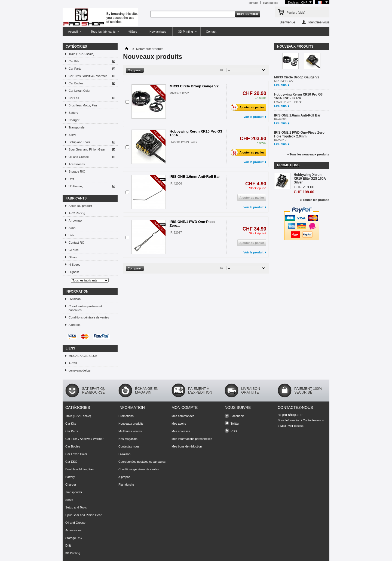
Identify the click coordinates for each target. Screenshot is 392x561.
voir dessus (296, 426)
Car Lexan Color (79, 91)
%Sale (133, 32)
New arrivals (158, 32)
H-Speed (74, 265)
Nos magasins (128, 439)
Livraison (75, 299)
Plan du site (126, 485)
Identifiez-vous (319, 22)
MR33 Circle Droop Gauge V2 (194, 86)
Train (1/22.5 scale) (81, 54)
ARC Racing (77, 213)
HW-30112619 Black (183, 142)
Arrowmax (75, 220)
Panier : (296, 13)
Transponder (77, 127)
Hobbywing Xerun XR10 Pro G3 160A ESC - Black (298, 96)
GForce (74, 250)
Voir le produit (253, 117)
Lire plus (280, 85)
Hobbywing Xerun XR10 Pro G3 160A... (196, 133)
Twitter (235, 424)
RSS (234, 431)
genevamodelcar (80, 370)
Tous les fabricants (102, 33)
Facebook (237, 416)
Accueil (72, 33)
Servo (73, 135)
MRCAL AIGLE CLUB (83, 356)
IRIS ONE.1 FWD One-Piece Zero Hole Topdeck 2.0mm (299, 134)
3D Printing (185, 33)
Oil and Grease (79, 157)
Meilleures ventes (130, 431)
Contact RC (76, 243)
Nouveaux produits (295, 47)
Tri (221, 70)
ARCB (73, 363)
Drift (71, 179)
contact (253, 3)
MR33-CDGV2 (179, 93)
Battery (73, 113)
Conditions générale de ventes (89, 317)
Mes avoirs (179, 424)
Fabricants (76, 198)
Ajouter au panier (249, 107)
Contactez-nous (129, 446)
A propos (74, 325)
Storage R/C (77, 171)
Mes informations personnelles (192, 439)
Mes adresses (181, 431)
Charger (74, 120)
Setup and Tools (79, 142)
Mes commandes (183, 416)
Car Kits (74, 61)
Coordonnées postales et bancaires (85, 308)
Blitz (71, 235)
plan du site (271, 3)
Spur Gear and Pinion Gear (87, 149)
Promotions (288, 165)
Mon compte (185, 407)
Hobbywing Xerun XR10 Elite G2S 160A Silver (310, 179)
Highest (74, 272)
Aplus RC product (80, 206)
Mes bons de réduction (187, 446)
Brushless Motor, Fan (83, 105)
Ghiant (73, 257)
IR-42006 (176, 183)
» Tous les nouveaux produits (308, 154)
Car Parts (75, 69)
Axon (72, 228)
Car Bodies (76, 83)
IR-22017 (176, 232)
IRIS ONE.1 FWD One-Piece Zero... (192, 224)
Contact (211, 32)
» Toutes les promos (315, 200)
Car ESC (74, 98)
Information (77, 292)
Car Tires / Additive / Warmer (88, 76)
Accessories (77, 164)
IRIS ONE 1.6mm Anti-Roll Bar (195, 177)
